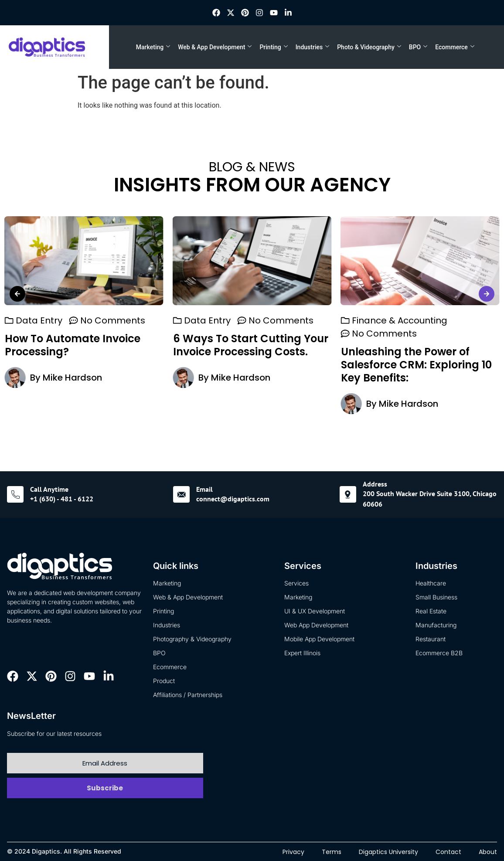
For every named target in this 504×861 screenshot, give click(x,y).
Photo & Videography (369, 47)
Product (164, 681)
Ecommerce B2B (439, 653)
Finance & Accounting (63, 321)
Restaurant (431, 639)
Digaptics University (388, 852)
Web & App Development (215, 47)
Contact (448, 852)
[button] (17, 294)
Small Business (436, 597)
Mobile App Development (319, 639)
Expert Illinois (302, 653)
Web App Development (316, 625)
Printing (273, 47)
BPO (418, 47)
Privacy (293, 852)
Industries (313, 47)
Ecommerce (455, 47)
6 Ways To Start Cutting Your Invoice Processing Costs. (419, 345)
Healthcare (431, 583)
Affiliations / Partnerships (188, 695)
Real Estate (431, 611)
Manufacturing (436, 625)
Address (375, 484)
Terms (332, 852)
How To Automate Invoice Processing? (240, 345)
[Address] (348, 494)
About (488, 852)
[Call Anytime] (15, 494)
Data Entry (207, 321)
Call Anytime (49, 489)
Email (204, 489)
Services (296, 583)
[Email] (181, 494)
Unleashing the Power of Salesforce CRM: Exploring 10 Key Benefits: (80, 365)
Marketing (153, 47)
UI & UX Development (315, 611)
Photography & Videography (192, 639)
